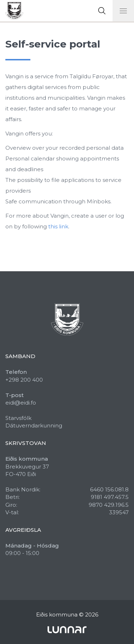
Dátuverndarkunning (34, 425)
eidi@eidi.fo (21, 403)
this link (58, 226)
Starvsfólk (18, 418)
